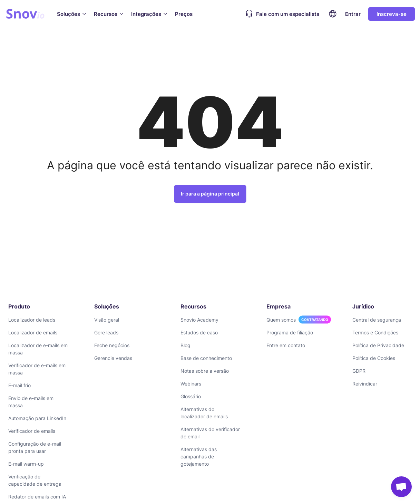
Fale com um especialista (281, 14)
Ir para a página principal (210, 194)
